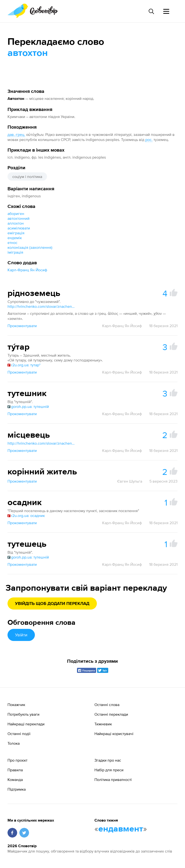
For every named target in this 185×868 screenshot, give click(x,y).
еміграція (16, 233)
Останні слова (107, 705)
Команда (15, 780)
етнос (12, 243)
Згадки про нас (108, 760)
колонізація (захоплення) (30, 247)
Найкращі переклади (26, 724)
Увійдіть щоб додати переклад (52, 604)
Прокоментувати (22, 326)
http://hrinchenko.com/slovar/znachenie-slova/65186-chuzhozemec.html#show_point (41, 306)
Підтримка (17, 789)
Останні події (19, 734)
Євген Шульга (130, 481)
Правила (15, 770)
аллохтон (16, 223)
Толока (14, 743)
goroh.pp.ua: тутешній (28, 406)
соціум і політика (27, 177)
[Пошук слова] (151, 11)
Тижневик (103, 724)
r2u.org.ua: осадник (26, 515)
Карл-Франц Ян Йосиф (27, 270)
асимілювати (19, 228)
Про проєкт (17, 760)
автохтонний (19, 218)
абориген (16, 213)
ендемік (15, 238)
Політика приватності (113, 780)
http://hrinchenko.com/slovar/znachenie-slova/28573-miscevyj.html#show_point (41, 443)
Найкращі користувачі (114, 734)
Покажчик (16, 705)
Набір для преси (109, 770)
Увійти (21, 635)
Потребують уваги (23, 714)
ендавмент (121, 829)
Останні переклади (111, 714)
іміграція (15, 252)
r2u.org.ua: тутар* (24, 365)
